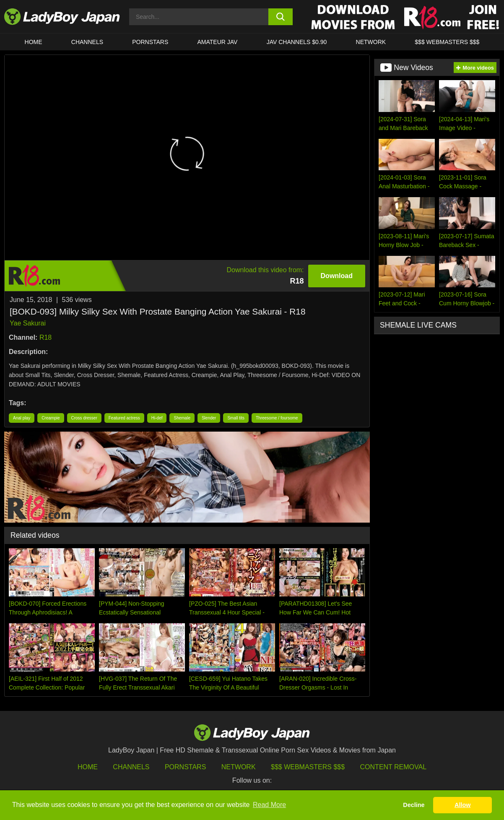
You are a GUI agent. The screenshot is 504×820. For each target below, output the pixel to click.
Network (371, 42)
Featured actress (124, 418)
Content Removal (394, 767)
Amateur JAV (218, 42)
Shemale (182, 418)
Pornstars (150, 42)
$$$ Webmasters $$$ (308, 767)
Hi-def (157, 418)
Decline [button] (414, 805)
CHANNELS (87, 42)
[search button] (281, 17)
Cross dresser (84, 418)
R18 (45, 337)
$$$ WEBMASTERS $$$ (447, 42)
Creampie (51, 418)
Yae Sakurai (28, 323)
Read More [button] (269, 805)
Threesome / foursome (277, 418)
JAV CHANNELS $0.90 (297, 42)
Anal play (22, 418)
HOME (34, 42)
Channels (131, 767)
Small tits (236, 418)
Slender (209, 418)
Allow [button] (462, 805)
